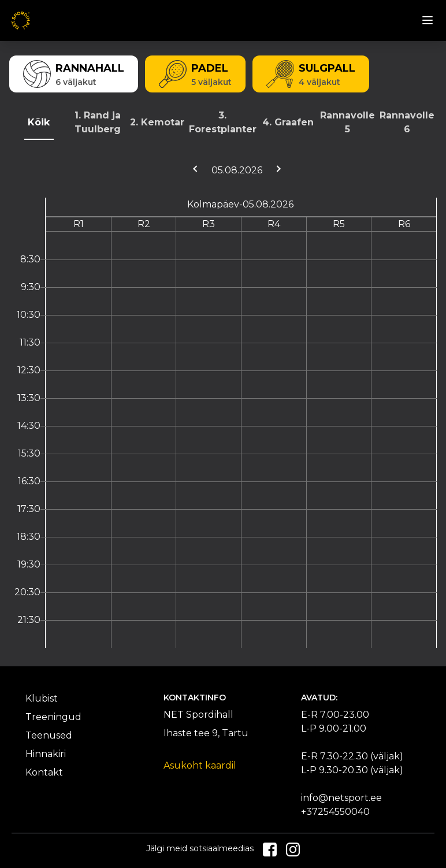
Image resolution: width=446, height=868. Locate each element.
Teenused (49, 735)
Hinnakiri (46, 754)
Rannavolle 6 (407, 122)
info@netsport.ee (341, 798)
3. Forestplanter (223, 122)
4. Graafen (288, 122)
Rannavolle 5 (347, 122)
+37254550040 (335, 812)
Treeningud (53, 717)
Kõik (39, 122)
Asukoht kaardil (200, 765)
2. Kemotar (157, 122)
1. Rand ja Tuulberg (98, 122)
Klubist (42, 698)
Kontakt (44, 772)
